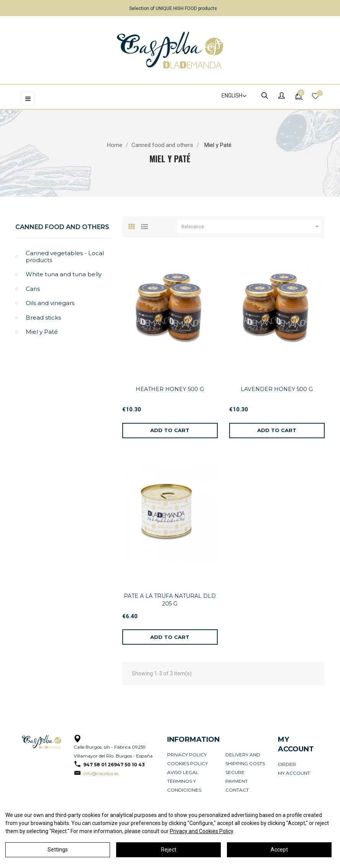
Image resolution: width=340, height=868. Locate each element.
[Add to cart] (170, 431)
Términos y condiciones (184, 785)
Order (287, 764)
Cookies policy (187, 763)
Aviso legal (183, 772)
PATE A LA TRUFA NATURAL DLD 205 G (170, 600)
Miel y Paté (42, 332)
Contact (237, 790)
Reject (169, 850)
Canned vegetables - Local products (65, 257)
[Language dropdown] (231, 96)
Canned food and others (62, 227)
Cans (33, 289)
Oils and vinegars (50, 303)
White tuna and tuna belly (64, 274)
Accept (279, 850)
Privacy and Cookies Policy (201, 831)
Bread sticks (43, 318)
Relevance (251, 227)
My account (294, 773)
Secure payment (237, 777)
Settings (58, 850)
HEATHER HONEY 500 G (170, 389)
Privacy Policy (187, 755)
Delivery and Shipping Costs (245, 759)
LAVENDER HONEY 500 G (277, 389)
